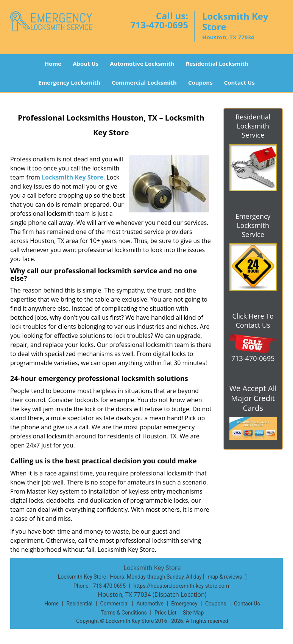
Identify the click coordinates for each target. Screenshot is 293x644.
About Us (86, 63)
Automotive (150, 604)
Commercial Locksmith (144, 82)
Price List (165, 613)
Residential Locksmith (217, 63)
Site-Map (193, 613)
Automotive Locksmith (142, 63)
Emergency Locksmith (69, 82)
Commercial (115, 604)
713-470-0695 (159, 25)
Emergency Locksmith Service (253, 225)
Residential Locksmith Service (253, 126)
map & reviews (225, 577)
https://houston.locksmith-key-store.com (181, 586)
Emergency (184, 604)
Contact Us (239, 82)
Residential (79, 604)
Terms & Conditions (124, 613)
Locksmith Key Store (72, 177)
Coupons (200, 82)
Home (53, 63)
